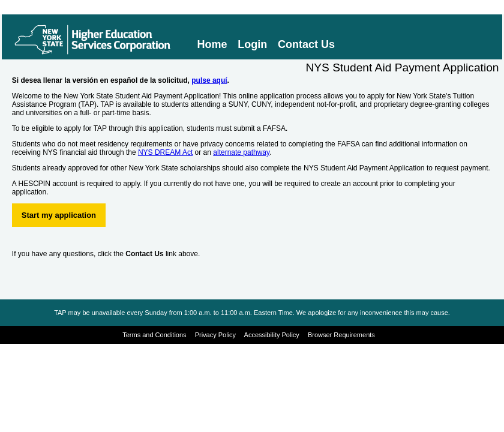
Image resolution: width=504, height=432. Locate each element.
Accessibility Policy (272, 335)
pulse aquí (209, 80)
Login (252, 44)
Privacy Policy (215, 335)
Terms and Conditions (154, 335)
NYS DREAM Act (165, 152)
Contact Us (306, 44)
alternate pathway (241, 152)
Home (212, 44)
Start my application (59, 215)
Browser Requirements (341, 335)
